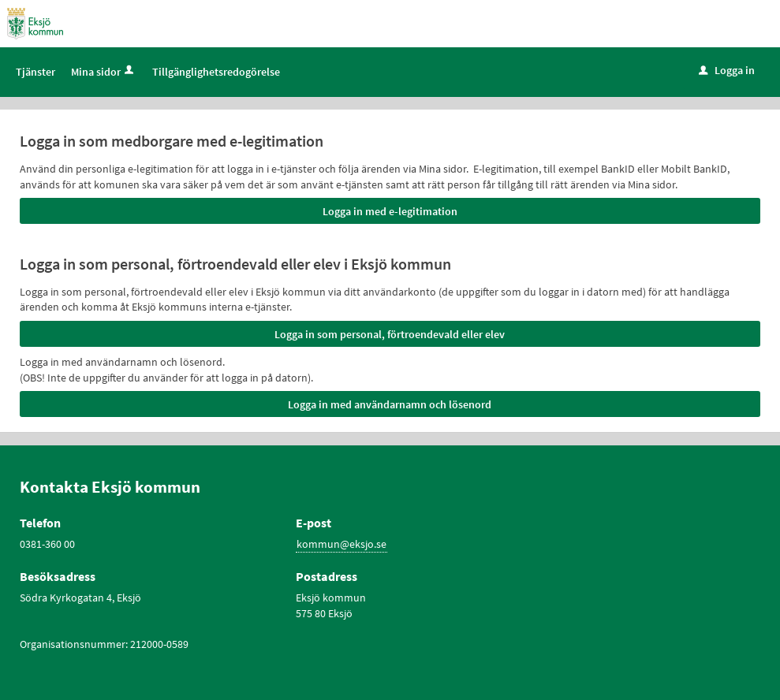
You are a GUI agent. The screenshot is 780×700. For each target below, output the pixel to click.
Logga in (727, 70)
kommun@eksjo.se (341, 544)
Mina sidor (104, 72)
